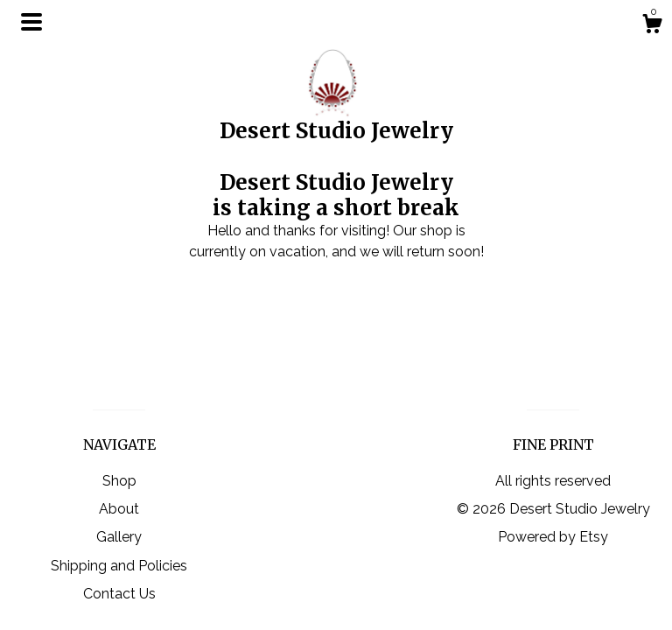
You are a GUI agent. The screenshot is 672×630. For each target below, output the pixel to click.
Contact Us (119, 594)
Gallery (119, 537)
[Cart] (652, 26)
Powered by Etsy (553, 537)
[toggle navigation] (31, 22)
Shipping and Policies (119, 566)
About (119, 509)
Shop (119, 481)
